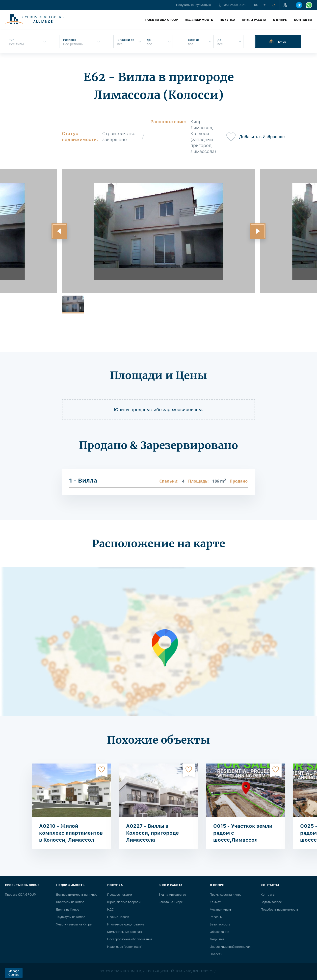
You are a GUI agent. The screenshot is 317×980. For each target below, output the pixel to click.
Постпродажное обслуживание (130, 939)
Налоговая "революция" (125, 947)
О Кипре (280, 20)
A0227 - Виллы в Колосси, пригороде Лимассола (152, 833)
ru (256, 5)
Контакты (303, 20)
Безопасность (220, 924)
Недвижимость (199, 20)
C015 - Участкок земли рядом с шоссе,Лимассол (243, 833)
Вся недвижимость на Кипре (77, 895)
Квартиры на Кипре (70, 902)
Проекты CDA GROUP (161, 20)
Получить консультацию (194, 5)
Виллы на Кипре (68, 910)
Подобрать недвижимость (280, 910)
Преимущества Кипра (226, 895)
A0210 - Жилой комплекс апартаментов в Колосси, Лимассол (71, 833)
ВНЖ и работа (254, 20)
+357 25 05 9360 (233, 5)
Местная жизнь (221, 910)
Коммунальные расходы (125, 932)
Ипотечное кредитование (126, 924)
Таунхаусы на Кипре (71, 917)
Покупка (227, 20)
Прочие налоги (118, 917)
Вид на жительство (172, 895)
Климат (215, 902)
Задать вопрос (271, 902)
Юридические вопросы (124, 902)
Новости (216, 954)
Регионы (216, 917)
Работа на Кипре (171, 902)
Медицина (217, 939)
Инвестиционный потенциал (230, 947)
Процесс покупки (120, 895)
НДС (111, 910)
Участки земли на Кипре (74, 924)
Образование (219, 932)
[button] (59, 231)
